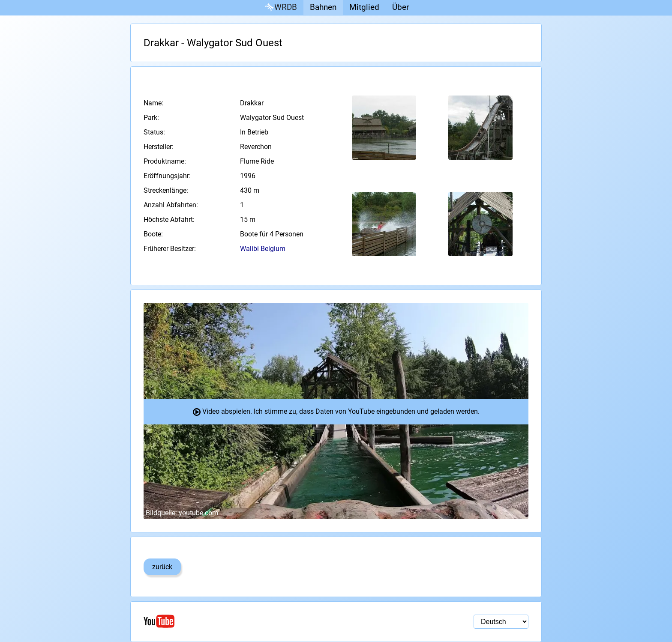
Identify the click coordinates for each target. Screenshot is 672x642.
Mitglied (364, 7)
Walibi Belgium (263, 249)
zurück (162, 567)
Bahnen (323, 7)
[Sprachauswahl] (501, 622)
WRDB (280, 7)
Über (400, 7)
